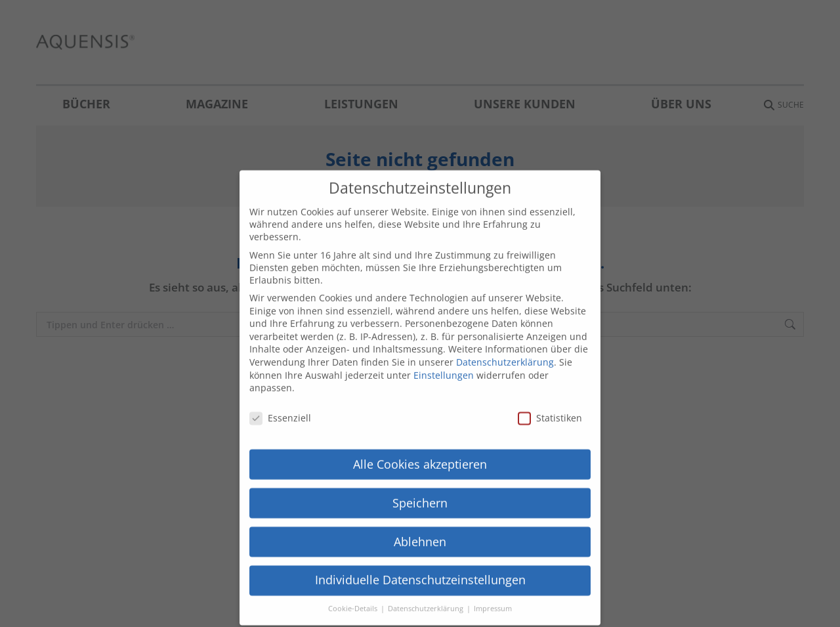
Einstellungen (444, 363)
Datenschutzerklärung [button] (427, 597)
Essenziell (280, 407)
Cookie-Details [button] (354, 597)
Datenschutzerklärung (505, 351)
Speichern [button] (420, 491)
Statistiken (550, 407)
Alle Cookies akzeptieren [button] (420, 452)
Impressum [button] (493, 597)
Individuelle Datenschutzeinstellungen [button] (420, 569)
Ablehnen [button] (420, 530)
